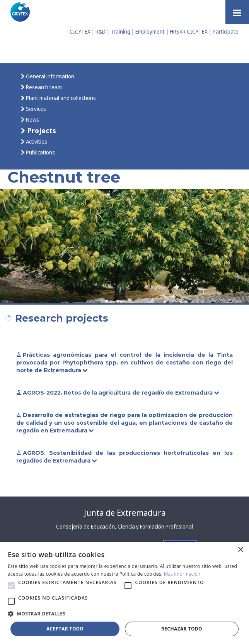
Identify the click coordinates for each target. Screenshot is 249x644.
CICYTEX (80, 31)
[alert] (124, 593)
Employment (150, 31)
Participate (226, 31)
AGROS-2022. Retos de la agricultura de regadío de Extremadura (118, 393)
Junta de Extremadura (125, 513)
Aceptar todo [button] (65, 629)
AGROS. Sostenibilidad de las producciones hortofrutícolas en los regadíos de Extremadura (124, 457)
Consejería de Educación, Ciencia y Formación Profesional (124, 526)
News (32, 119)
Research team (43, 87)
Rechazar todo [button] (182, 629)
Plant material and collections (60, 98)
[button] (11, 586)
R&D (101, 31)
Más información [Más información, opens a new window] (182, 574)
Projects (41, 130)
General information (49, 76)
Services (35, 109)
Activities (36, 142)
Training (120, 31)
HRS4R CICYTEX (189, 31)
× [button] (240, 550)
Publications (40, 152)
